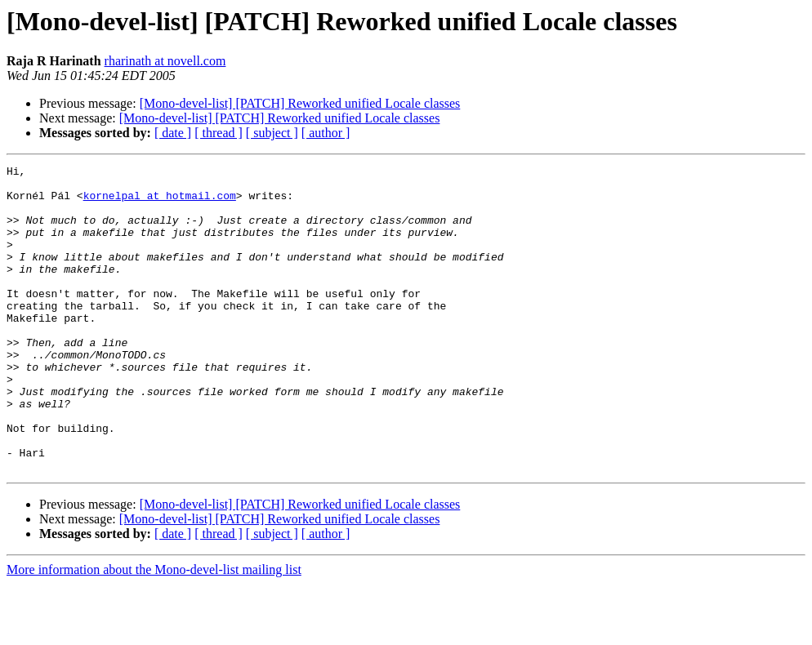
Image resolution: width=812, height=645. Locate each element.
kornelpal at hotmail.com (160, 202)
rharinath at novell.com (165, 61)
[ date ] (173, 133)
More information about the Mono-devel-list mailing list (154, 631)
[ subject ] (272, 133)
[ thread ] (219, 133)
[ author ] (326, 133)
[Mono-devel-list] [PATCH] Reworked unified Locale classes (300, 103)
